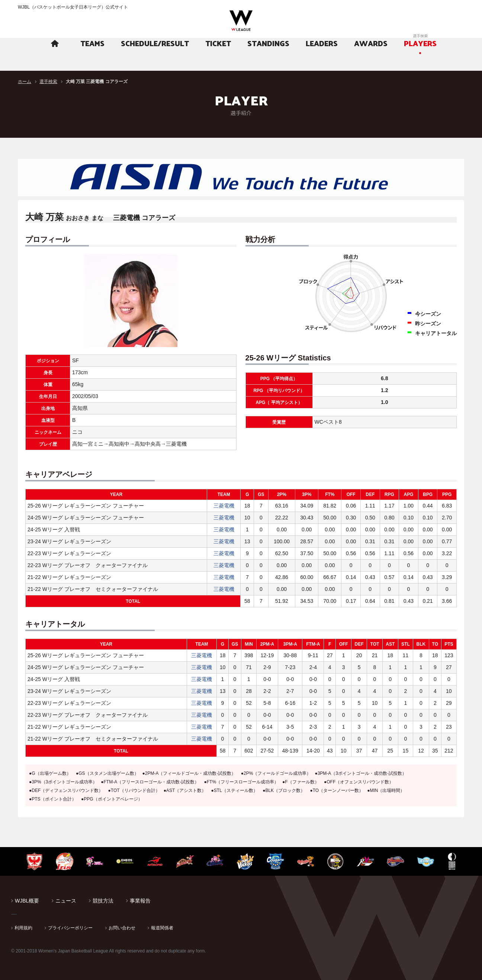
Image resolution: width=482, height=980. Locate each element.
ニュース (66, 901)
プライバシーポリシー (70, 928)
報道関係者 (162, 928)
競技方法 (103, 901)
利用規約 (23, 928)
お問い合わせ (122, 928)
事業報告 (140, 901)
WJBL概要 (27, 901)
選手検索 (48, 82)
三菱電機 (224, 506)
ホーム (25, 82)
